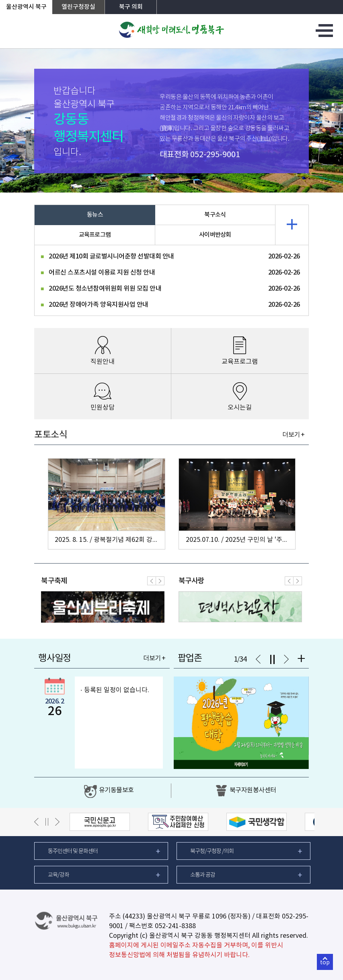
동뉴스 (95, 215)
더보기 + (293, 435)
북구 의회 (131, 7)
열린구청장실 (78, 7)
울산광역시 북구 (26, 7)
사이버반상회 (215, 235)
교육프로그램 (95, 235)
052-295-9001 (215, 155)
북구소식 (215, 215)
